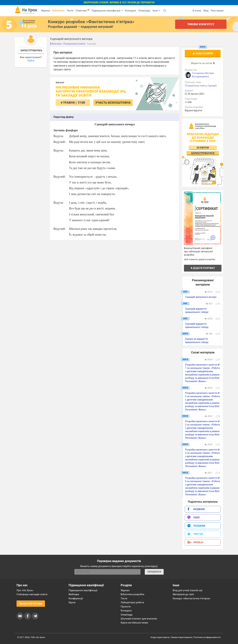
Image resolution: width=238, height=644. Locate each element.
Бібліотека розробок (132, 594)
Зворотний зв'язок (31, 604)
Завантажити (203, 53)
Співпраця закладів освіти (32, 594)
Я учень (197, 11)
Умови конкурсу (201, 24)
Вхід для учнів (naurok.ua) (188, 590)
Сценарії (212, 86)
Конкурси (130, 11)
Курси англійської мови (134, 623)
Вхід (206, 11)
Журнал (45, 11)
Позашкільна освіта (196, 86)
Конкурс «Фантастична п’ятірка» (191, 598)
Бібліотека (58, 11)
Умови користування (181, 637)
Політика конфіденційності (207, 637)
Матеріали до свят (183, 594)
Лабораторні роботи (132, 602)
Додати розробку (203, 268)
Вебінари (74, 594)
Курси (72, 602)
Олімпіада (144, 11)
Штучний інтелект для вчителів (139, 619)
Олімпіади (127, 615)
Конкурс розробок (91, 22)
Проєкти (126, 607)
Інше (156, 11)
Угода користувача (160, 637)
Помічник (82, 10)
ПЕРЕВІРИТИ (154, 572)
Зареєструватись (31, 50)
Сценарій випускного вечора (201, 297)
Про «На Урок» (25, 590)
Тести (70, 11)
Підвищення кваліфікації (107, 11)
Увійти (31, 61)
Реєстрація (217, 11)
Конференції (76, 598)
